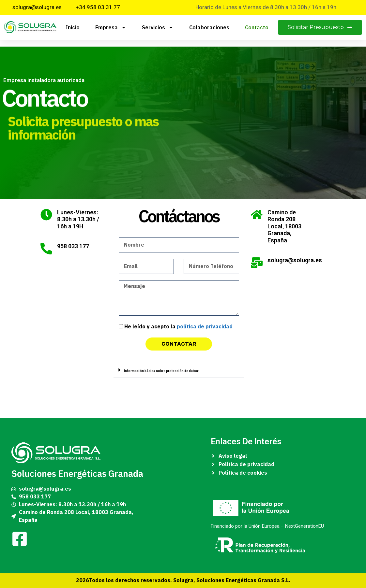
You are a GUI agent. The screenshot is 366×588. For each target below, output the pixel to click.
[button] (179, 370)
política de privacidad (205, 327)
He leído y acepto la (178, 327)
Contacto (257, 27)
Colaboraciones (209, 27)
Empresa (111, 27)
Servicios (158, 27)
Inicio (73, 27)
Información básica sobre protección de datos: (161, 371)
